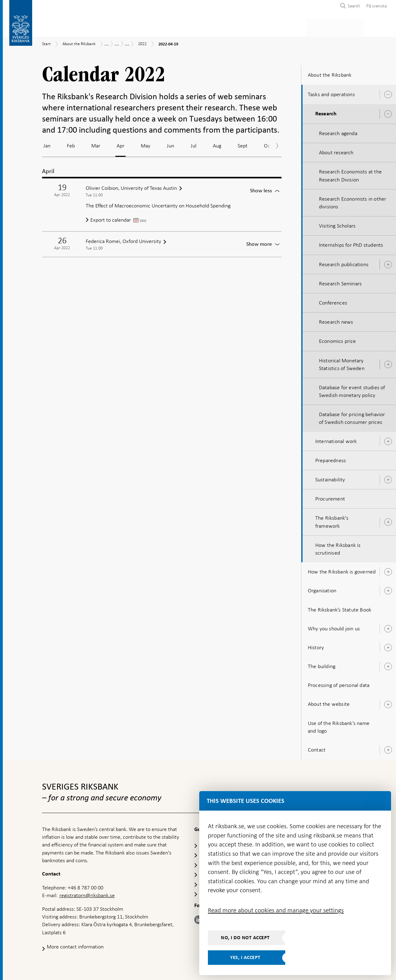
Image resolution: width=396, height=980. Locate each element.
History (316, 646)
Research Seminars (340, 282)
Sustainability (330, 478)
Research (326, 112)
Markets (246, 27)
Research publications (344, 262)
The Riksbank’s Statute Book (340, 608)
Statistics (54, 27)
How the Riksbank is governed (342, 570)
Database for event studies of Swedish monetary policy (352, 389)
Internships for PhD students (351, 243)
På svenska (377, 6)
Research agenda (338, 131)
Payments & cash (97, 27)
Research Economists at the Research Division (350, 174)
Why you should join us (334, 627)
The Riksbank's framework (332, 520)
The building (322, 664)
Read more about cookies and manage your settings (276, 910)
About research (336, 151)
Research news (336, 320)
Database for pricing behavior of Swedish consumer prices (352, 416)
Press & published (289, 27)
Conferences (333, 301)
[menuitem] (375, 6)
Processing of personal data (339, 683)
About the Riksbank (344, 27)
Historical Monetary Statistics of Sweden (342, 362)
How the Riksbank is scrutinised (338, 547)
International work (336, 439)
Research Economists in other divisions (353, 201)
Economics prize (337, 339)
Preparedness (331, 458)
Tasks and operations (331, 92)
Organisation (322, 589)
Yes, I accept (245, 957)
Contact (317, 748)
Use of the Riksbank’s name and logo (339, 725)
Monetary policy (150, 27)
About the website (329, 702)
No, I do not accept (245, 938)
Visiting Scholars (337, 224)
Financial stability (203, 27)
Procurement (330, 497)
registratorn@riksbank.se (87, 893)
